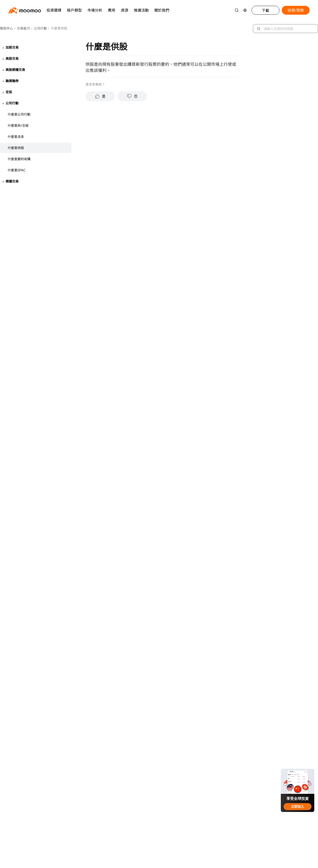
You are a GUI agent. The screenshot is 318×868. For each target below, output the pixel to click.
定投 (9, 92)
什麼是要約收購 (19, 159)
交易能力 (22, 28)
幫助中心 (7, 28)
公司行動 (39, 28)
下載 (265, 10)
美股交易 (12, 58)
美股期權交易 (15, 70)
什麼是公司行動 (19, 114)
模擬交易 (12, 181)
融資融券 (12, 81)
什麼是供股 (16, 148)
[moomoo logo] (25, 10)
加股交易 (12, 47)
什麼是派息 (16, 137)
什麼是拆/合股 (18, 125)
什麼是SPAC (17, 170)
